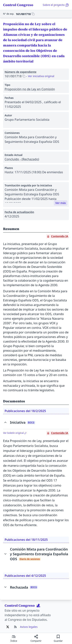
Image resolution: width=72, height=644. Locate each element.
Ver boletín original (15, 433)
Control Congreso (18, 5)
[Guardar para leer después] (58, 638)
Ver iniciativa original (41, 76)
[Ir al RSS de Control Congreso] (15, 627)
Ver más (61, 203)
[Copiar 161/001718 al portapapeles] (25, 14)
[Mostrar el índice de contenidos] (14, 638)
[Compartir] (36, 638)
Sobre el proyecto (56, 5)
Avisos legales (29, 627)
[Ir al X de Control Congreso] (8, 627)
